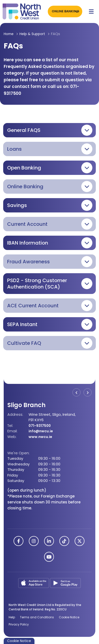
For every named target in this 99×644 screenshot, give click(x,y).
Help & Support (34, 34)
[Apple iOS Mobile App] (34, 582)
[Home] (20, 11)
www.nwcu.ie (41, 437)
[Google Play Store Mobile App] (65, 582)
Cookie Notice (69, 617)
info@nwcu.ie (42, 431)
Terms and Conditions (37, 617)
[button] (49, 130)
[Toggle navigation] (91, 11)
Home (9, 34)
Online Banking (65, 11)
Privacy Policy (19, 624)
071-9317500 (40, 426)
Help (12, 617)
